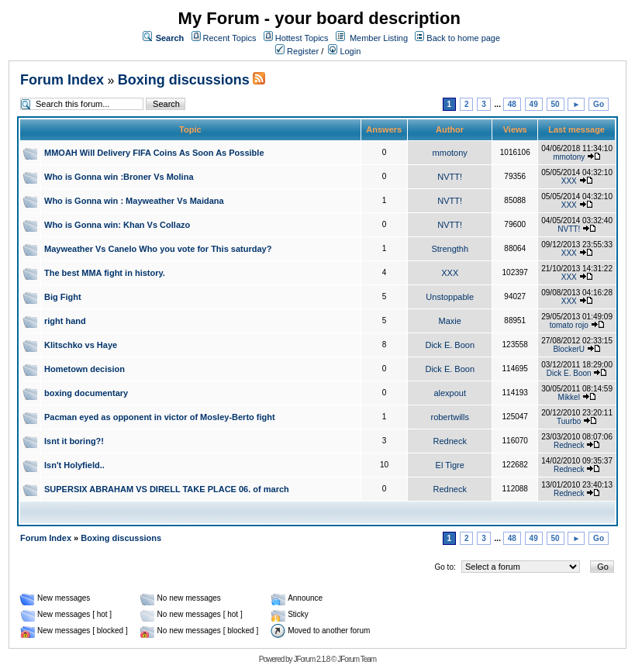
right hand (65, 321)
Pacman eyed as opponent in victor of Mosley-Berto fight (160, 417)
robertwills (450, 417)
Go (599, 104)
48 (512, 104)
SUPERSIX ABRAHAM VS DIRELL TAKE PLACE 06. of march (167, 489)
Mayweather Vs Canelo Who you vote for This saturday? (158, 249)
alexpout (450, 393)
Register (297, 51)
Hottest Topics (302, 38)
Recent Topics (230, 38)
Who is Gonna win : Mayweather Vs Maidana (134, 201)
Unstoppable (450, 297)
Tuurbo (569, 421)
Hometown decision (85, 369)
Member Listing (379, 38)
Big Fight (63, 297)
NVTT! (450, 177)
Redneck (450, 441)
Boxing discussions (184, 80)
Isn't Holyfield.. (74, 465)
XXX (569, 181)
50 (556, 104)
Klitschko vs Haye (81, 345)
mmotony (450, 153)
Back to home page (463, 38)
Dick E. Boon (450, 345)
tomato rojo (569, 325)
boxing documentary (86, 393)
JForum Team (357, 659)
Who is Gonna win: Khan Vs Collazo (117, 225)
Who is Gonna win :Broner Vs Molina (119, 177)
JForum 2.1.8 (311, 659)
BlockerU (569, 349)
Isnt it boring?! (74, 441)
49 (534, 104)
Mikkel (569, 397)
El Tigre (450, 465)
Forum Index (62, 80)
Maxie (450, 321)
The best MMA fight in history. (105, 273)
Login (344, 51)
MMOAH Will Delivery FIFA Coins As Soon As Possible (154, 153)
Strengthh (450, 249)
